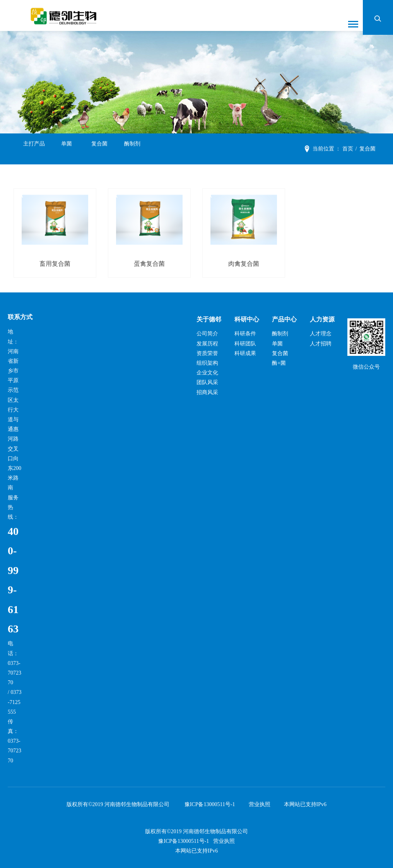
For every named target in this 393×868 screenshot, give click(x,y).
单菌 (67, 149)
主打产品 (34, 149)
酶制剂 (132, 149)
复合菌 (99, 149)
